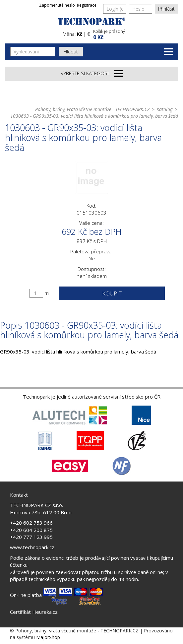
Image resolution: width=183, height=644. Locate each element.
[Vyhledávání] (33, 52)
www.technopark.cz (32, 547)
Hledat (71, 52)
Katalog (164, 109)
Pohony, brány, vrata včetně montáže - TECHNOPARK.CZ (92, 109)
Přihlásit (166, 9)
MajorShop (48, 637)
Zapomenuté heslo (57, 5)
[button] (135, 34)
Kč (80, 34)
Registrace (87, 5)
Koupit (112, 293)
